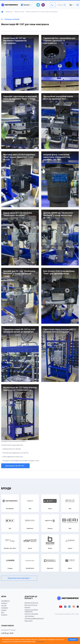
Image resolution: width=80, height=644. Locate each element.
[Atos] (70, 503)
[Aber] (30, 503)
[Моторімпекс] (10, 503)
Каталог (25, 5)
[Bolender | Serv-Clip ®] (10, 543)
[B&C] (10, 523)
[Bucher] (50, 543)
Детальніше (40, 642)
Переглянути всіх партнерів (19, 578)
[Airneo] (50, 503)
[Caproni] (70, 543)
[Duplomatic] (50, 563)
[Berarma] (50, 523)
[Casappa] (10, 563)
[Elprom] (70, 563)
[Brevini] (30, 543)
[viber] (43, 5)
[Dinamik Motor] (30, 563)
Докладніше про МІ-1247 (15, 466)
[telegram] (38, 5)
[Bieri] (70, 523)
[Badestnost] (30, 523)
